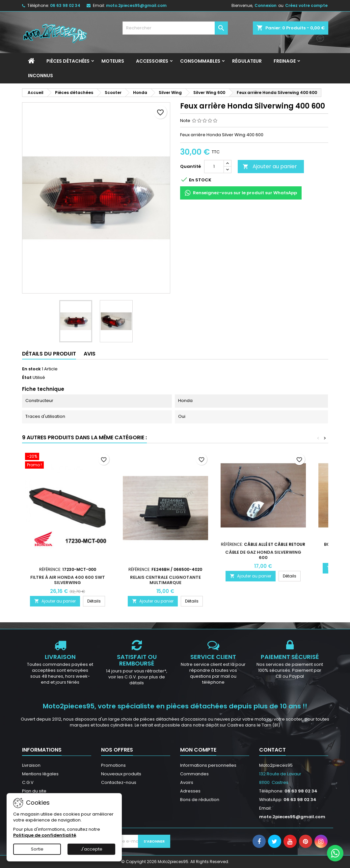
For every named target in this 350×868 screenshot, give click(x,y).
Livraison (31, 765)
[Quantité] (214, 167)
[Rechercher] (175, 28)
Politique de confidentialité (45, 835)
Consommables (200, 61)
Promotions (113, 765)
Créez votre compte (306, 5)
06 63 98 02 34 (65, 5)
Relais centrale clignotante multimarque (165, 580)
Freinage (285, 61)
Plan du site (34, 791)
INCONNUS (40, 76)
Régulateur (247, 61)
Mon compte (198, 750)
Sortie (37, 849)
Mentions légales (40, 774)
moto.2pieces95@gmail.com (136, 5)
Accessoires (152, 61)
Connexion (266, 5)
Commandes (194, 774)
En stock (31, 369)
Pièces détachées (68, 61)
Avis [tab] (90, 354)
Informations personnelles (208, 765)
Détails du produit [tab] (49, 354)
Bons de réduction (200, 800)
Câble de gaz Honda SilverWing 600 (263, 555)
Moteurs (113, 61)
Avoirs (187, 782)
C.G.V (28, 782)
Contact (272, 750)
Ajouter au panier (270, 166)
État (27, 378)
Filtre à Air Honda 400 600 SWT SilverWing (68, 580)
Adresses (190, 791)
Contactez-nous (119, 782)
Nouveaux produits (121, 774)
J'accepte (92, 849)
